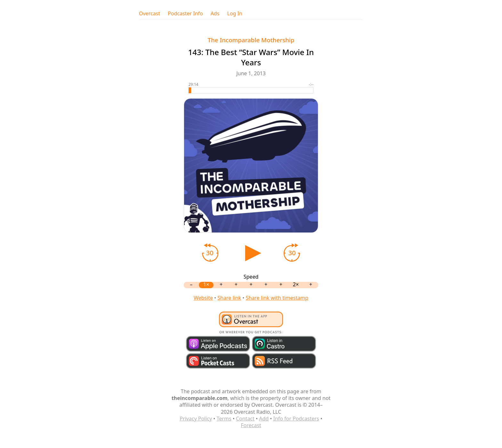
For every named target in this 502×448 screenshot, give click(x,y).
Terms (224, 419)
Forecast (251, 425)
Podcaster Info (185, 14)
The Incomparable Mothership (251, 40)
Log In (235, 14)
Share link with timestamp (277, 298)
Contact (245, 419)
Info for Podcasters (296, 419)
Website (203, 298)
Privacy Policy (196, 419)
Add (264, 419)
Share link (229, 298)
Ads (215, 14)
